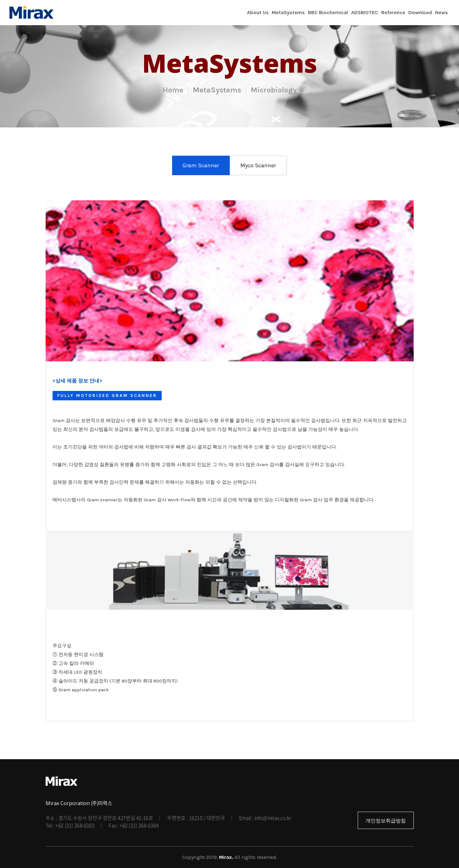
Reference (393, 12)
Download (420, 12)
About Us (258, 12)
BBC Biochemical (328, 12)
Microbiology (274, 90)
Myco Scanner (258, 165)
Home (173, 90)
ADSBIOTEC (365, 12)
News (442, 12)
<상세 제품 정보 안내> (77, 381)
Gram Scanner (201, 165)
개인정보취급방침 (386, 821)
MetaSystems (288, 12)
